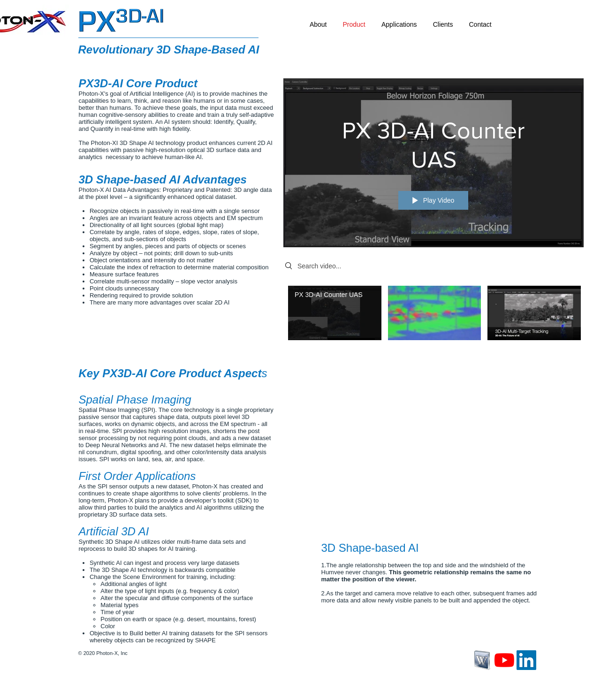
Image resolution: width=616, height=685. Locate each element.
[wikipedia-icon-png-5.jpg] (482, 660)
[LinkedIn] (526, 660)
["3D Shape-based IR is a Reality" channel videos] (433, 315)
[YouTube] (504, 660)
